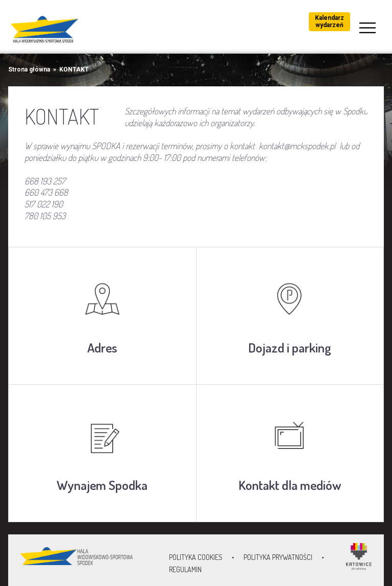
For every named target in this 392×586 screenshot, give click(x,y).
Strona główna (29, 69)
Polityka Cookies (196, 557)
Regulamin (185, 569)
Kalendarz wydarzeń (329, 21)
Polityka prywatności (278, 557)
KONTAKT (74, 69)
